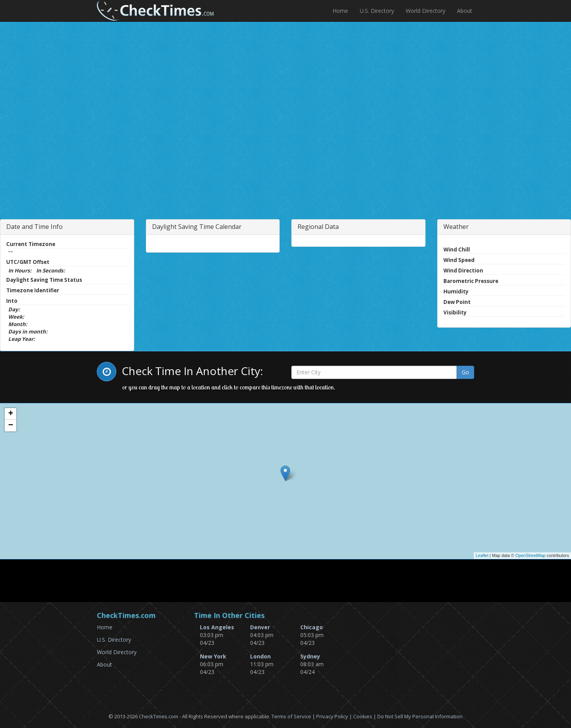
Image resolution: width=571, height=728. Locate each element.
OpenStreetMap (531, 555)
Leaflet (482, 555)
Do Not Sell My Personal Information (420, 716)
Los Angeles (217, 627)
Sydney (310, 656)
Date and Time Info (34, 227)
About (465, 11)
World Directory (426, 11)
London (260, 656)
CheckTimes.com (159, 716)
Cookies (363, 716)
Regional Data (318, 227)
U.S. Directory (377, 11)
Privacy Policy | (335, 716)
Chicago (312, 627)
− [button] (11, 426)
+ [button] (11, 414)
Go (465, 372)
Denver (260, 627)
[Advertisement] (168, 145)
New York (213, 656)
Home (340, 11)
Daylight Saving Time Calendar (197, 227)
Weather (456, 227)
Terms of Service (291, 716)
